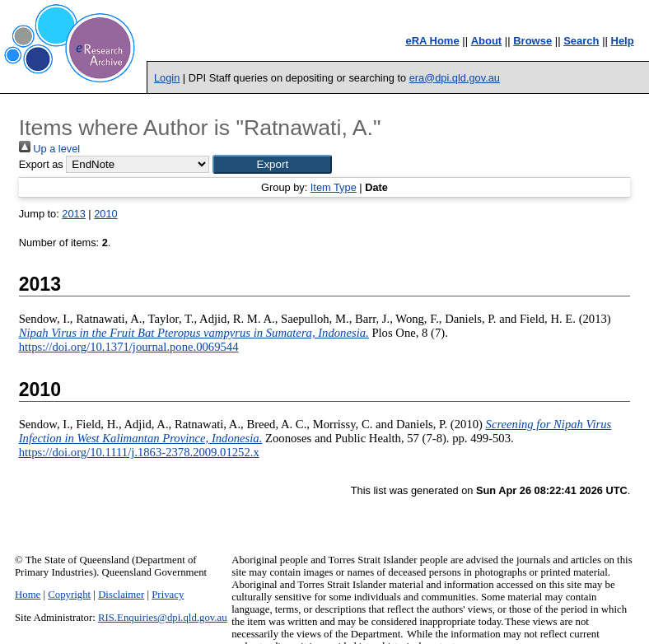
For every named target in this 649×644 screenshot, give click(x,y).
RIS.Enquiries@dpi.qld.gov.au (163, 618)
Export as (41, 164)
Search (581, 41)
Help (623, 41)
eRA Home (432, 41)
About (487, 41)
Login (167, 78)
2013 (73, 214)
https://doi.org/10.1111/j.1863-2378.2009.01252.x (139, 452)
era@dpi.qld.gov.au (455, 78)
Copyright (69, 595)
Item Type (334, 187)
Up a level (49, 149)
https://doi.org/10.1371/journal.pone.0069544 (129, 347)
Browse (532, 41)
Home (28, 595)
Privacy (168, 595)
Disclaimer (121, 595)
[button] (272, 164)
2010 (105, 214)
